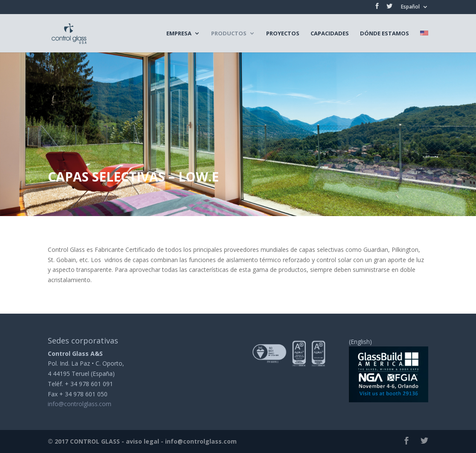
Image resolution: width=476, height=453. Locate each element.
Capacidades (330, 34)
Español (410, 7)
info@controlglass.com (80, 404)
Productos (229, 34)
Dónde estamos (385, 34)
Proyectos (283, 34)
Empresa (179, 34)
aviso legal (142, 441)
